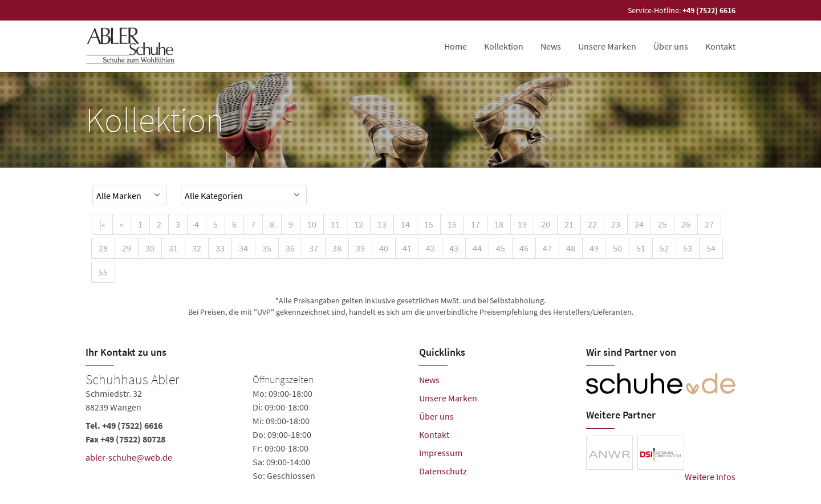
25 (663, 224)
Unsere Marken (607, 46)
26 (686, 224)
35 (267, 248)
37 (314, 248)
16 (452, 224)
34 (243, 248)
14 (405, 224)
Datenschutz (443, 471)
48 (571, 248)
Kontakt (720, 46)
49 (594, 248)
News (551, 46)
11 (335, 224)
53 (688, 248)
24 (639, 224)
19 (522, 224)
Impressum (441, 453)
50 (617, 248)
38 (337, 248)
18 (499, 224)
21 (569, 224)
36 (290, 248)
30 (150, 248)
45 (501, 248)
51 (641, 248)
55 (103, 272)
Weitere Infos (710, 477)
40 (384, 248)
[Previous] (122, 224)
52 (664, 248)
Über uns (671, 46)
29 (127, 248)
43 (454, 248)
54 (711, 248)
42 (430, 248)
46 (524, 248)
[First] (102, 224)
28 (103, 248)
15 (429, 224)
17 (475, 224)
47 (547, 248)
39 (360, 248)
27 (709, 224)
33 (220, 248)
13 (382, 224)
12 (359, 224)
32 (197, 248)
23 (616, 224)
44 (477, 248)
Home (456, 46)
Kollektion (504, 46)
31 (173, 248)
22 (592, 224)
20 (546, 224)
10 (312, 224)
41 (407, 248)
